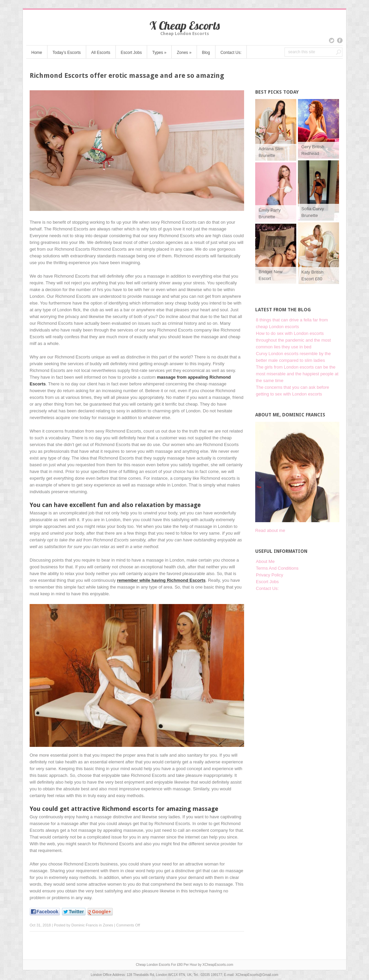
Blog (206, 53)
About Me (265, 561)
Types (159, 53)
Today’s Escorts (67, 53)
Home (37, 53)
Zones (184, 53)
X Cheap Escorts (185, 25)
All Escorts (101, 53)
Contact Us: (231, 53)
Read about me (270, 530)
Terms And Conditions (277, 568)
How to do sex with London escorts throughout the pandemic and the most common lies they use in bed (293, 340)
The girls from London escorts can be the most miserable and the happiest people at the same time (297, 374)
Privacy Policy (270, 575)
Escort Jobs (131, 53)
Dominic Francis (85, 925)
